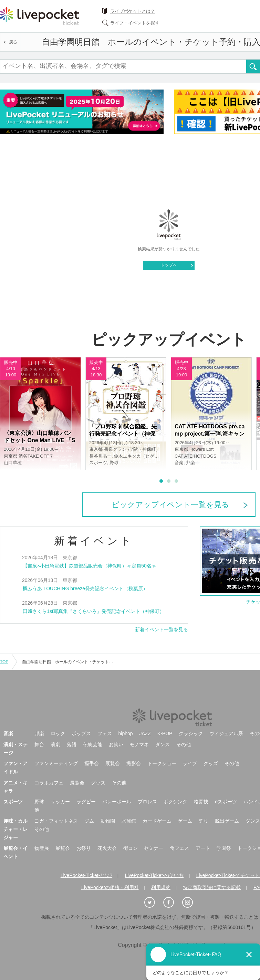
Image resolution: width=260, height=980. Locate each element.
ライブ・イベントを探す (135, 23)
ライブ (190, 763)
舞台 (39, 744)
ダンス (163, 744)
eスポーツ (226, 802)
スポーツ (13, 802)
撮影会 (134, 763)
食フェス (179, 848)
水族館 (129, 821)
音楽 (8, 733)
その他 (184, 744)
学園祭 (224, 848)
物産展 (42, 848)
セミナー (154, 848)
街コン (131, 848)
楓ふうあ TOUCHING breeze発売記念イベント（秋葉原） (85, 588)
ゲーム (185, 821)
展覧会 (113, 763)
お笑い (116, 744)
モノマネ (139, 744)
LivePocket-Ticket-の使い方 (154, 875)
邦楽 (39, 733)
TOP (4, 662)
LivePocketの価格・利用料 (110, 887)
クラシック (191, 733)
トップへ (169, 265)
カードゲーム (157, 821)
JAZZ (145, 733)
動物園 (108, 821)
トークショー (162, 763)
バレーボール (117, 802)
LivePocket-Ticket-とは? (86, 875)
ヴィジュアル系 (226, 733)
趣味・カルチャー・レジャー (15, 829)
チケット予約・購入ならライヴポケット (40, 16)
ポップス (81, 733)
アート (203, 848)
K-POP (165, 733)
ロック (58, 733)
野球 (39, 802)
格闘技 (201, 802)
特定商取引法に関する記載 (212, 887)
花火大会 (107, 848)
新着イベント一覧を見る (162, 629)
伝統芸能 (93, 744)
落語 (72, 744)
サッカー (60, 802)
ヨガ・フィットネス (56, 821)
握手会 (92, 763)
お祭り (84, 848)
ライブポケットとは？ (133, 11)
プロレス (147, 802)
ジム (89, 821)
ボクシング (175, 802)
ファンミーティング (56, 763)
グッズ (211, 763)
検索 (253, 66)
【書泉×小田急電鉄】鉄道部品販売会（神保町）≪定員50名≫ (90, 566)
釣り (204, 821)
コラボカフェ (49, 783)
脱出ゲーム (227, 821)
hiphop (126, 733)
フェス (105, 733)
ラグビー (86, 802)
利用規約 (161, 887)
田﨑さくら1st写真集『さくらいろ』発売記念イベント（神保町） (93, 611)
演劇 (55, 744)
